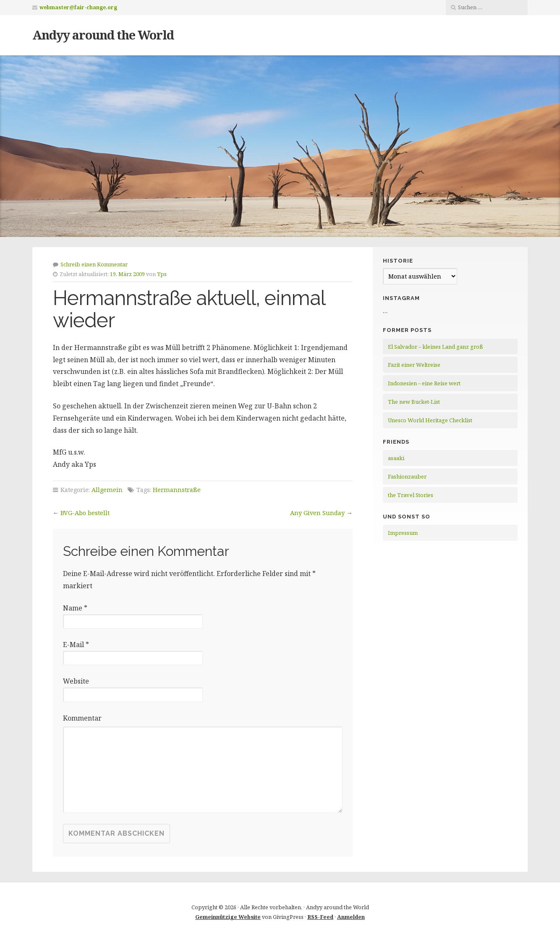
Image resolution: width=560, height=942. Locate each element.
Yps (162, 274)
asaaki (396, 458)
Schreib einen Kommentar (94, 264)
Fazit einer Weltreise (414, 365)
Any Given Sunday (317, 513)
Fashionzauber (407, 476)
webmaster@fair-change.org (78, 7)
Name (75, 608)
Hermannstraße (177, 490)
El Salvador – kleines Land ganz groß (436, 347)
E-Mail (76, 645)
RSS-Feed (320, 917)
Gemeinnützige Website (228, 917)
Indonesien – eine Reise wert (424, 383)
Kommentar (82, 718)
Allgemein (107, 490)
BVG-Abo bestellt (85, 513)
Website (76, 681)
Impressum (403, 533)
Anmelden (351, 917)
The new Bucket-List (414, 402)
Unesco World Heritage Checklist (430, 420)
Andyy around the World (103, 35)
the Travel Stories (411, 495)
